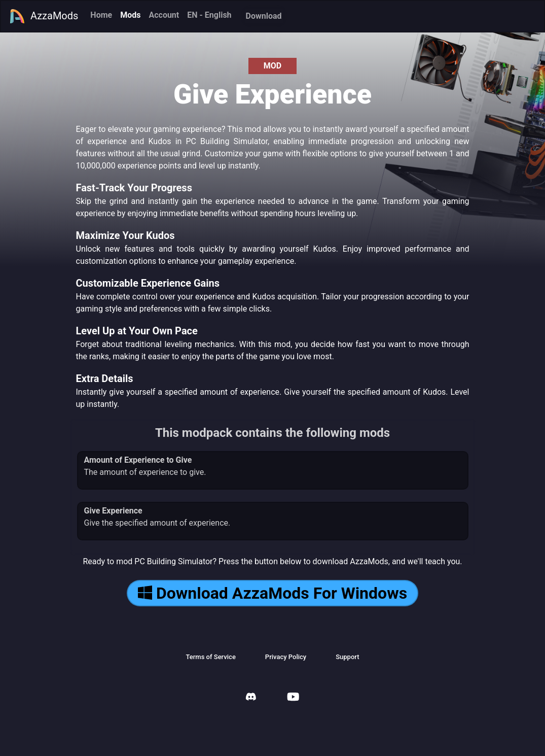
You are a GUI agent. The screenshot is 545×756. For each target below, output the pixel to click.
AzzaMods (44, 16)
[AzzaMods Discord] (251, 698)
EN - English (209, 15)
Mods (130, 15)
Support (347, 657)
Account (164, 15)
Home (101, 15)
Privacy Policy (286, 657)
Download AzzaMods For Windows (272, 593)
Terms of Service (210, 657)
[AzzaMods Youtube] (293, 698)
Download (264, 16)
